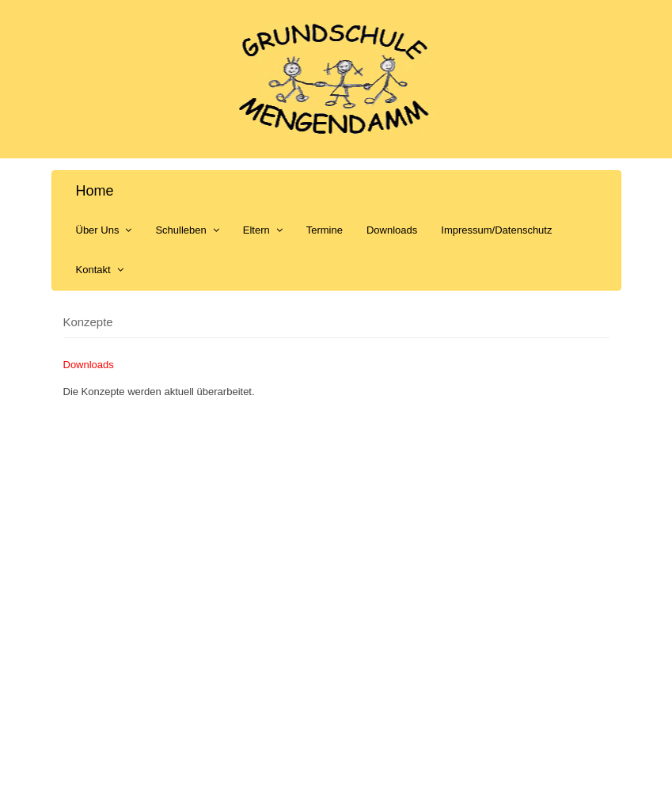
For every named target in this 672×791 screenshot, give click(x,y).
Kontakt (100, 270)
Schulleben (187, 230)
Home (95, 191)
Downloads (392, 230)
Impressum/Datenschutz (496, 230)
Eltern (263, 230)
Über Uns (104, 230)
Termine (325, 230)
